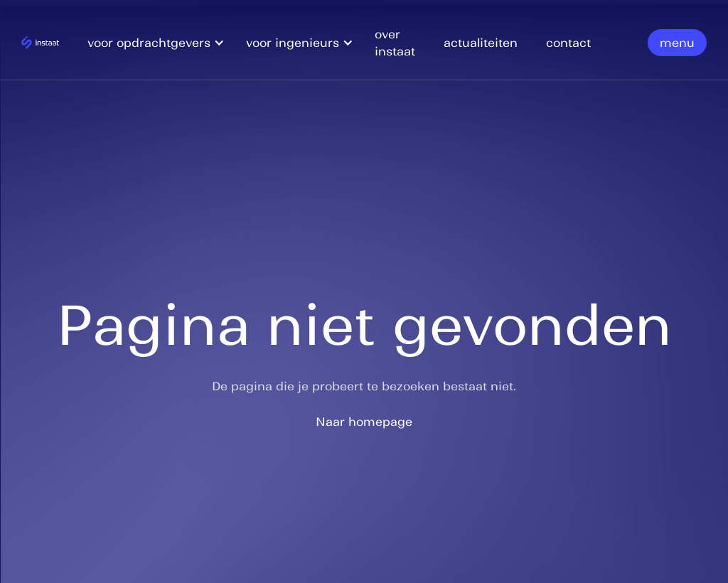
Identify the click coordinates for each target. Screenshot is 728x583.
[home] (40, 42)
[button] (163, 43)
